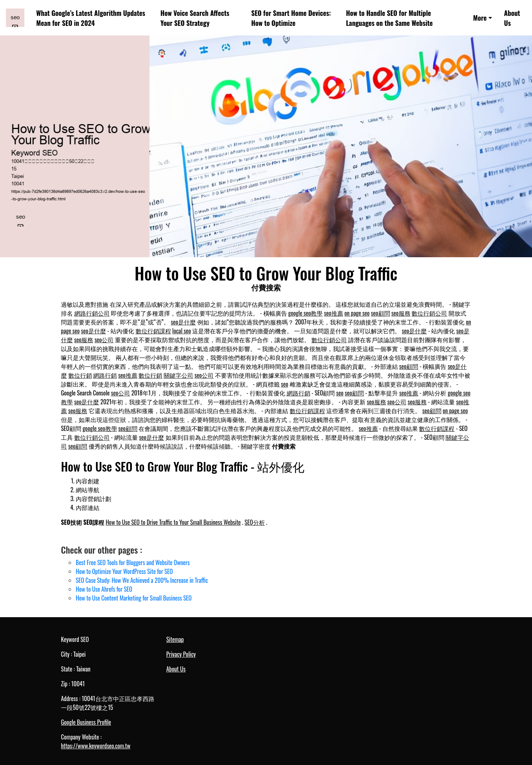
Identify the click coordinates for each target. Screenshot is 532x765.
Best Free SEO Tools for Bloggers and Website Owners (133, 562)
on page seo (357, 313)
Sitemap (175, 639)
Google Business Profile (86, 722)
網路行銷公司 (92, 313)
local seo (181, 331)
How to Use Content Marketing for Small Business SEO (134, 598)
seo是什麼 (183, 322)
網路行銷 (105, 375)
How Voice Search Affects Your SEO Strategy (195, 18)
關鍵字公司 (178, 375)
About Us (512, 18)
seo (285, 384)
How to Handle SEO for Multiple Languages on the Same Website (390, 18)
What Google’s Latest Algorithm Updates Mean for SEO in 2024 (91, 18)
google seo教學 (305, 313)
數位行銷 (80, 375)
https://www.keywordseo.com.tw (96, 746)
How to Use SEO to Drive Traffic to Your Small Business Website (173, 522)
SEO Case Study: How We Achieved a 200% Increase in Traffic (142, 580)
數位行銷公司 (429, 313)
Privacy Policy (181, 654)
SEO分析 (255, 522)
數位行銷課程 (153, 331)
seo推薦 (334, 313)
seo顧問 (381, 313)
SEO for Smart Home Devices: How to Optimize (291, 18)
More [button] (480, 18)
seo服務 (401, 313)
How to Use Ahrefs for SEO (104, 589)
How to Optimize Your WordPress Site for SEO (124, 571)
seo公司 (104, 340)
